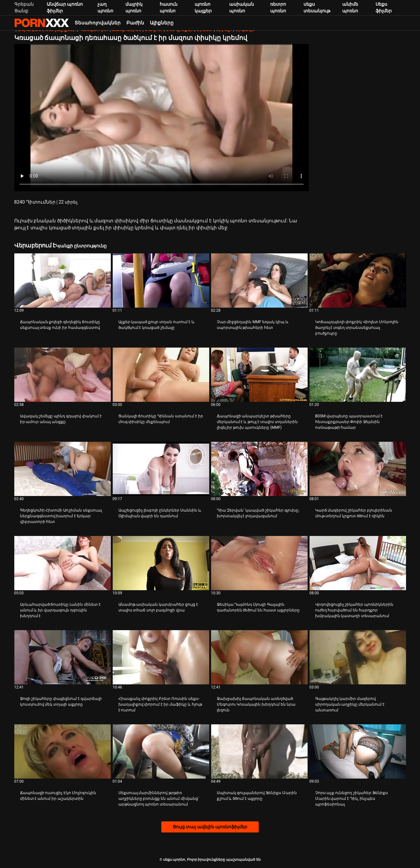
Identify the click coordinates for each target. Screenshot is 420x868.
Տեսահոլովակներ (98, 23)
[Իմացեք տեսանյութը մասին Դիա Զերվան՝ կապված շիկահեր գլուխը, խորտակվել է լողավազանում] (259, 469)
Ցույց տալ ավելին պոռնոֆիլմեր (210, 827)
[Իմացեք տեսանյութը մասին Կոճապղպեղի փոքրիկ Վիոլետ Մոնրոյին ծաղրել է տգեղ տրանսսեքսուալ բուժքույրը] (358, 281)
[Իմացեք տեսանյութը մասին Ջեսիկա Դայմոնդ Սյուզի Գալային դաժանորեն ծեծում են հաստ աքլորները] (259, 563)
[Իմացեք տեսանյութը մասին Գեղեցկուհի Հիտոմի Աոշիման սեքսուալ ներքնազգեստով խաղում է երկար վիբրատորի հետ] (63, 469)
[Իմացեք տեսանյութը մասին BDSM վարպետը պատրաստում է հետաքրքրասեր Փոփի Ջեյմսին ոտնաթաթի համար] (358, 375)
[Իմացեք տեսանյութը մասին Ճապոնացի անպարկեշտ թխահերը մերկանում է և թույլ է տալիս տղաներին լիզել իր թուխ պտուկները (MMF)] (259, 375)
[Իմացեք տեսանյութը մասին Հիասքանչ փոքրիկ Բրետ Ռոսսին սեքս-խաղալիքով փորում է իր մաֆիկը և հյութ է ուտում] (161, 657)
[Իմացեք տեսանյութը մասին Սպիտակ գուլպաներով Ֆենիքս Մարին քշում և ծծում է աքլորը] (259, 751)
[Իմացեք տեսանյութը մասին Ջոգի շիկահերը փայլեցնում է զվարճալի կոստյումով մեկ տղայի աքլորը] (63, 657)
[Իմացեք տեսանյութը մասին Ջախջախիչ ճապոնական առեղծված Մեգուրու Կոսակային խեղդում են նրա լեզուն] (259, 657)
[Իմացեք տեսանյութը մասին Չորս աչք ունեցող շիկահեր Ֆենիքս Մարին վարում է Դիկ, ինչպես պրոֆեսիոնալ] (358, 751)
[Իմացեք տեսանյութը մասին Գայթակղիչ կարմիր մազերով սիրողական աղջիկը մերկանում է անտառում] (358, 657)
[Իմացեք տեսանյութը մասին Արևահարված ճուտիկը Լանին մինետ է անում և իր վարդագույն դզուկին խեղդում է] (63, 563)
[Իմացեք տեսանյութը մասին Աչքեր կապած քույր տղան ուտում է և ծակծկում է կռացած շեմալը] (161, 281)
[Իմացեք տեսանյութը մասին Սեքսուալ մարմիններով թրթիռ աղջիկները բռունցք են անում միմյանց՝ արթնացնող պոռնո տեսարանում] (161, 751)
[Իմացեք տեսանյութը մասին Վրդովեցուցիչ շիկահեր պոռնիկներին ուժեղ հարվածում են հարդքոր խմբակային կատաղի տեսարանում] (358, 563)
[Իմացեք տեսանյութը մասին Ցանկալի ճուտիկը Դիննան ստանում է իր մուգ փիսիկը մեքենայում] (161, 375)
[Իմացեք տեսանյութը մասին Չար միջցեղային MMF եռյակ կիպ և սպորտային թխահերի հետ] (259, 281)
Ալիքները (162, 23)
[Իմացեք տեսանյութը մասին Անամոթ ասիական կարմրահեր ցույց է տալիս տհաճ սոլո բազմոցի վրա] (161, 563)
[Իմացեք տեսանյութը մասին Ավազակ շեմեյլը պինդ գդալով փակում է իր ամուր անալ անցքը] (63, 375)
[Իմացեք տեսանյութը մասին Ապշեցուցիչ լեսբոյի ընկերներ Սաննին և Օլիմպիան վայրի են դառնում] (161, 469)
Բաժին (135, 23)
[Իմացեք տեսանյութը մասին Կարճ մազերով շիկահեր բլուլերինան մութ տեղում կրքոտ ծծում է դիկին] (358, 469)
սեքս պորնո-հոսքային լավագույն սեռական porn (42, 23)
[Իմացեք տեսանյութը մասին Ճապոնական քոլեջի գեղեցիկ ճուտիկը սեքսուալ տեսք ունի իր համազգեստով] (63, 281)
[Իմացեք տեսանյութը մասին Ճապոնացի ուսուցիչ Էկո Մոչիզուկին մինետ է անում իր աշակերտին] (63, 751)
